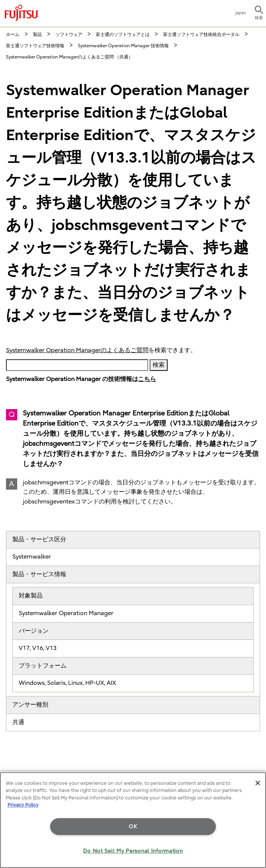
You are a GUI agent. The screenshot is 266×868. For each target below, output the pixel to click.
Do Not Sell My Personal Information (133, 851)
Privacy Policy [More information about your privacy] (23, 805)
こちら (147, 379)
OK (133, 827)
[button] (259, 13)
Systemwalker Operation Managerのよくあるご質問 (77, 350)
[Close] (258, 783)
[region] (133, 820)
